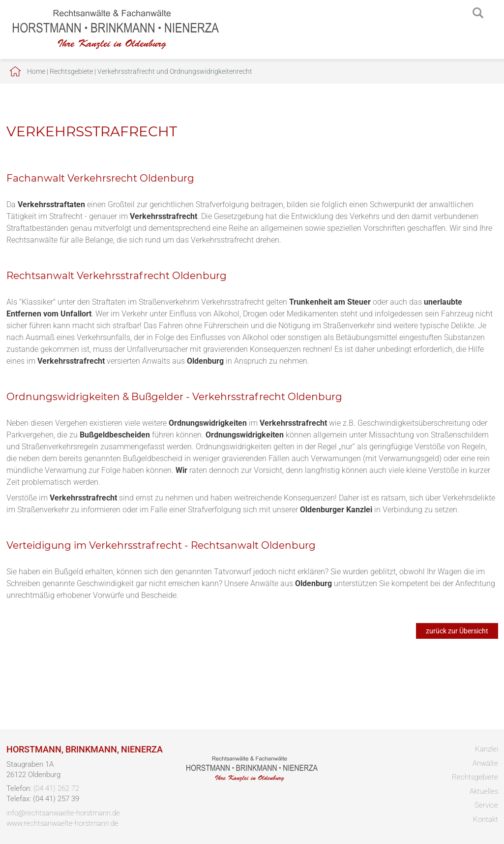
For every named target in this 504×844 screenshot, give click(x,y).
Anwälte (485, 763)
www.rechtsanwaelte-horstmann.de (62, 823)
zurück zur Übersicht (457, 631)
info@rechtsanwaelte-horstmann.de (63, 813)
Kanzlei (487, 749)
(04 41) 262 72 (56, 788)
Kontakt (486, 819)
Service (486, 805)
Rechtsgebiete (71, 71)
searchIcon (478, 13)
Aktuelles (484, 791)
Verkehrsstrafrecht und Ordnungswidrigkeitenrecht (175, 71)
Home (36, 71)
